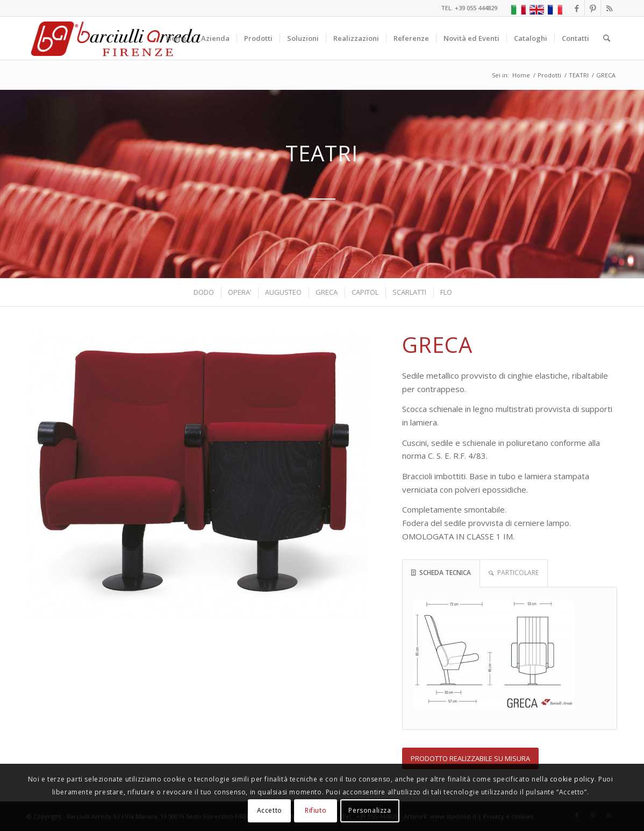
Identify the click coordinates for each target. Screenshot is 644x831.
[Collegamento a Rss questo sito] (609, 8)
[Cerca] (607, 38)
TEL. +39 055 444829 (469, 8)
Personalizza (370, 810)
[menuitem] (176, 38)
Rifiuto (316, 810)
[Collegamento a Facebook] (577, 8)
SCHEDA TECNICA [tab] (441, 573)
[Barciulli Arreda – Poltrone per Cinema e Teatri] (115, 38)
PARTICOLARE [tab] (514, 573)
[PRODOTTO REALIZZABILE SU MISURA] (470, 758)
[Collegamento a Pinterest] (593, 8)
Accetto (270, 810)
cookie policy (572, 779)
